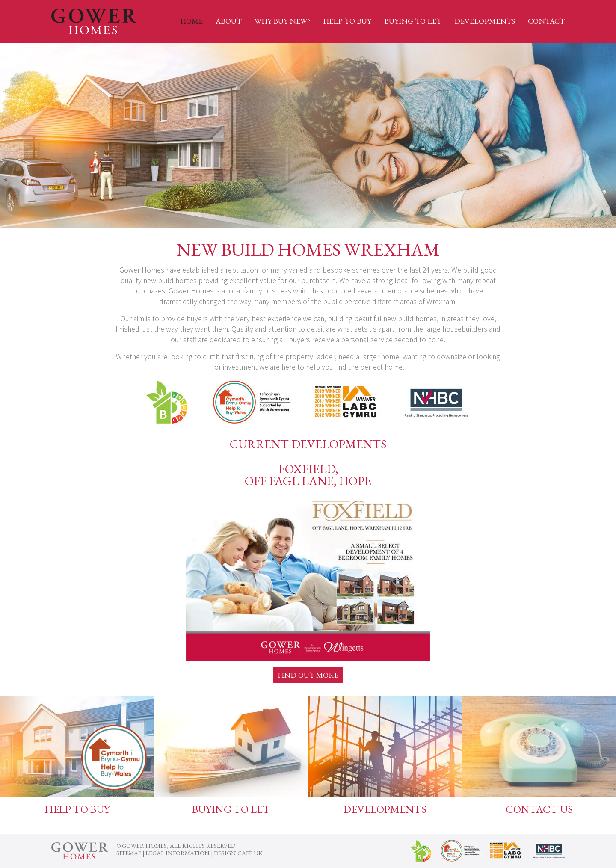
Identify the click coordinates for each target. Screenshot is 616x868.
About (229, 21)
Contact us (539, 809)
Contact (546, 21)
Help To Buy (77, 809)
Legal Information (178, 853)
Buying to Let (413, 21)
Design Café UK (238, 853)
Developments (485, 21)
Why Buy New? (282, 21)
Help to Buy (347, 21)
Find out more (308, 675)
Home (191, 21)
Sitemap (129, 853)
